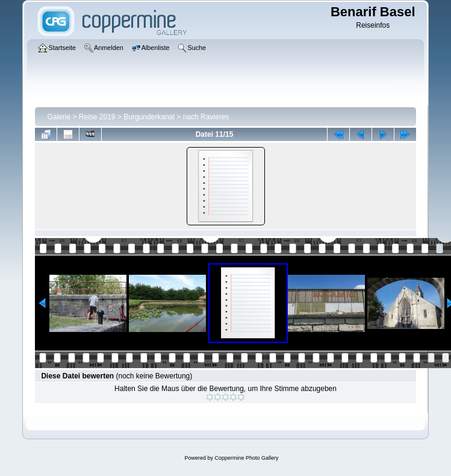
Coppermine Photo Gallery (246, 458)
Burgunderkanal (149, 117)
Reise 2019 (97, 117)
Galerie (59, 117)
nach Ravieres (206, 117)
